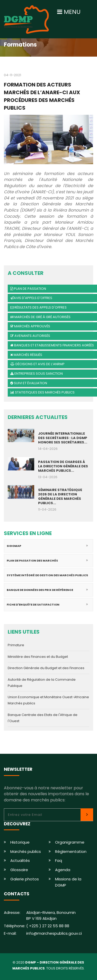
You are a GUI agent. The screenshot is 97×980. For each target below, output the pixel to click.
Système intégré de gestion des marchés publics (47, 575)
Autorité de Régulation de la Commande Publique (42, 683)
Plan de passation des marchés (32, 561)
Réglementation (71, 851)
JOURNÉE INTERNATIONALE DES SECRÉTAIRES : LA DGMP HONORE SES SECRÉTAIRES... (63, 438)
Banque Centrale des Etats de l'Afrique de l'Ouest (43, 718)
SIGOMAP (14, 546)
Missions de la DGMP (68, 882)
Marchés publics (26, 851)
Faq (59, 860)
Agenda (63, 870)
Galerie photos (25, 879)
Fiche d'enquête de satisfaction (33, 605)
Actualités (20, 860)
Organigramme (70, 842)
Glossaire (19, 870)
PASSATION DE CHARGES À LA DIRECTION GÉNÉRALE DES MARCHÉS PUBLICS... (63, 466)
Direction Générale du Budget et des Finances (46, 668)
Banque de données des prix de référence (40, 590)
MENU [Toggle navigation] (69, 12)
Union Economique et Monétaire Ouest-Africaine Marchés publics (48, 700)
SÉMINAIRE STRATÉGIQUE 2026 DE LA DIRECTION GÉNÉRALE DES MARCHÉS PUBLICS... (60, 496)
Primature (16, 645)
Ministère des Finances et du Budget (38, 657)
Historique (20, 842)
